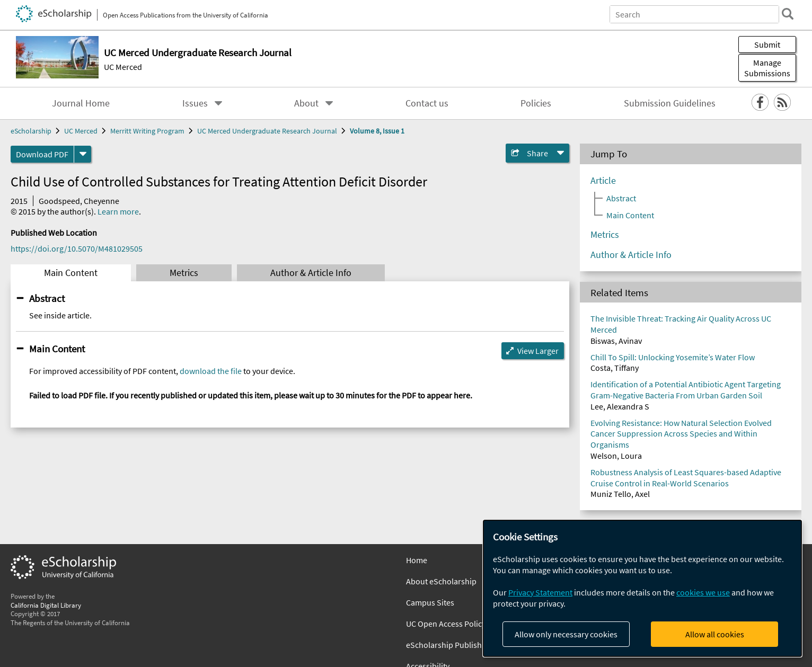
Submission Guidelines (670, 103)
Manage (767, 68)
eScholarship (31, 131)
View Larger (538, 351)
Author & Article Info (311, 273)
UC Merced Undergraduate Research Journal (267, 131)
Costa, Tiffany (615, 368)
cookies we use (703, 592)
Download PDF (42, 154)
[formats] (83, 154)
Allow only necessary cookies (566, 634)
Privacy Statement (540, 592)
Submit (767, 45)
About (306, 103)
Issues (195, 103)
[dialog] (642, 588)
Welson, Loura (616, 456)
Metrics (184, 273)
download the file (211, 371)
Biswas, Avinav (616, 341)
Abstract (47, 298)
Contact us (427, 103)
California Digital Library (46, 605)
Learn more (118, 211)
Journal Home (81, 103)
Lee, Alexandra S (620, 406)
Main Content (71, 273)
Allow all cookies (715, 634)
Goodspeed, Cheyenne (79, 201)
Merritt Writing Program (147, 131)
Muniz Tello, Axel (620, 494)
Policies (536, 103)
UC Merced (123, 67)
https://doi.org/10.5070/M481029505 (77, 248)
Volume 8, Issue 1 (377, 131)
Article (603, 181)
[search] (788, 14)
